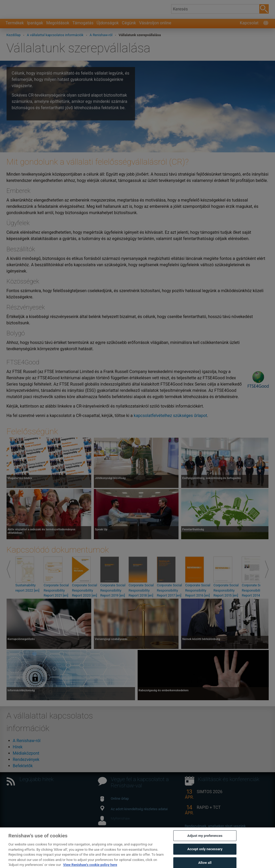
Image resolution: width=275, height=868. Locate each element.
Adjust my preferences (205, 845)
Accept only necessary (205, 859)
